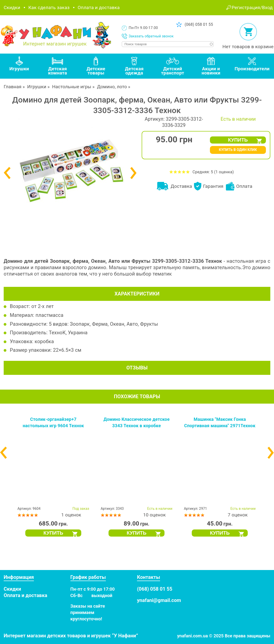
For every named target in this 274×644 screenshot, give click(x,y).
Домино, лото (112, 87)
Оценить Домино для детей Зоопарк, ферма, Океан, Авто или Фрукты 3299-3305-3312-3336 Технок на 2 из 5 (175, 172)
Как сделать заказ (49, 7)
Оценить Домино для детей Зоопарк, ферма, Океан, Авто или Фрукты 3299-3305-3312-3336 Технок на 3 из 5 (180, 172)
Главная (13, 87)
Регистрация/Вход (252, 7)
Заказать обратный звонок (151, 36)
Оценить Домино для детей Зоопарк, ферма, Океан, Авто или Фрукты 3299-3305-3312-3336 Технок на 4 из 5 (184, 172)
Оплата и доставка (99, 7)
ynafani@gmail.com (159, 600)
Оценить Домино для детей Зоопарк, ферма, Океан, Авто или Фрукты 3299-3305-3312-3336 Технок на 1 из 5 (171, 172)
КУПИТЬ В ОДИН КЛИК (238, 150)
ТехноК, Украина (68, 333)
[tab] (19, 66)
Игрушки (37, 87)
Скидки (12, 7)
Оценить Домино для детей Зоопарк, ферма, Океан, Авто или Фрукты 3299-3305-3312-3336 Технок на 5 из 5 (188, 172)
